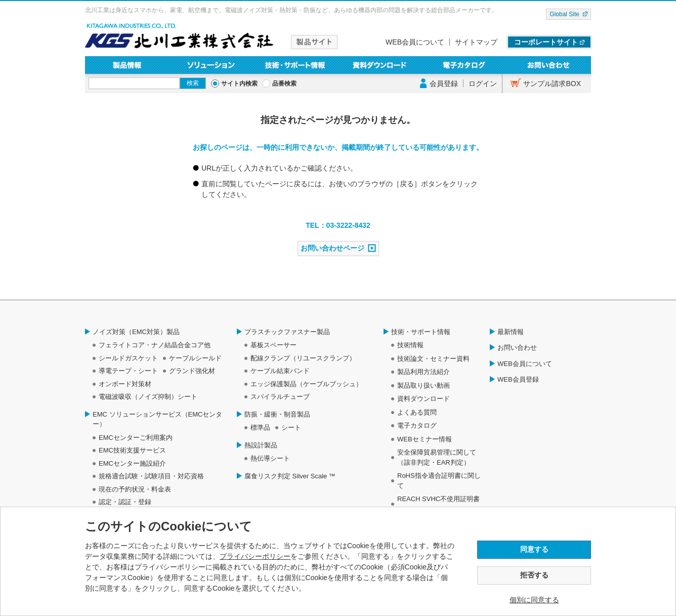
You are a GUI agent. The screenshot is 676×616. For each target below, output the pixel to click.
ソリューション (212, 65)
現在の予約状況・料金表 (135, 489)
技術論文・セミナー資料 (433, 359)
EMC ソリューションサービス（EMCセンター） (157, 419)
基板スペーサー (273, 345)
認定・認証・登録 (125, 502)
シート (291, 427)
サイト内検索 (239, 84)
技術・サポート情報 (296, 65)
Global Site (564, 14)
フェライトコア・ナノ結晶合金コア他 (155, 345)
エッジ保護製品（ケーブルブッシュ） (306, 384)
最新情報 (511, 332)
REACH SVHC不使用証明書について (438, 504)
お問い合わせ (549, 65)
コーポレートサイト (546, 42)
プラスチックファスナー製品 (287, 332)
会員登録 (444, 84)
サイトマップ (476, 42)
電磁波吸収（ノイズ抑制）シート (148, 397)
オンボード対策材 (125, 384)
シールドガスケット (128, 358)
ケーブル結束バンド (280, 371)
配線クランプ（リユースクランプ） (303, 358)
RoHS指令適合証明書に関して (439, 481)
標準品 (260, 427)
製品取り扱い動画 (424, 385)
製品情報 (127, 65)
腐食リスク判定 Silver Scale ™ (290, 476)
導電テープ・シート (128, 371)
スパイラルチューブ (280, 397)
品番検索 (284, 84)
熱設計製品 (261, 445)
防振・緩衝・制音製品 (277, 414)
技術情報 (410, 345)
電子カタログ (465, 65)
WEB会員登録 (518, 379)
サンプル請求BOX (552, 84)
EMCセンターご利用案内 (136, 438)
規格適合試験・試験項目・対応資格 (151, 476)
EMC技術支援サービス (132, 450)
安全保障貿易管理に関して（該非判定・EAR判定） (437, 457)
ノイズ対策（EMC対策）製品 (136, 332)
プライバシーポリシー (255, 556)
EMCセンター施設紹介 (132, 463)
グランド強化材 (192, 371)
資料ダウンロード (380, 65)
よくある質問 (417, 412)
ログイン (483, 84)
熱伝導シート (270, 458)
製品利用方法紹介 (424, 372)
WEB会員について (415, 42)
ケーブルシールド (195, 358)
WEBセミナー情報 (425, 439)
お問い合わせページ (332, 248)
